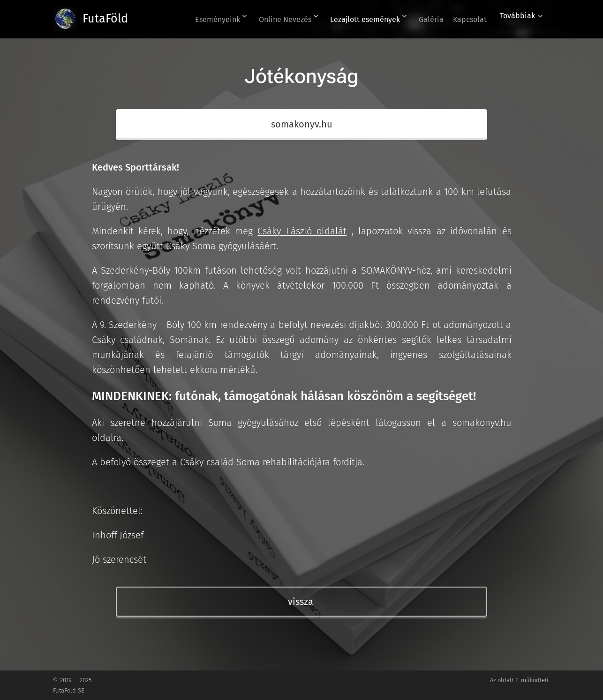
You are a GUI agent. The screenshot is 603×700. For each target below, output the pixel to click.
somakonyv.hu (482, 423)
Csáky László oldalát (302, 231)
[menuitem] (196, 19)
